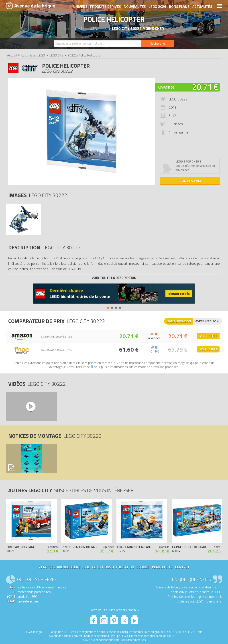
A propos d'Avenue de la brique (64, 567)
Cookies (143, 567)
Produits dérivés (105, 6)
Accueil (12, 55)
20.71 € (205, 87)
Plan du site (162, 567)
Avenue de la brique (31, 6)
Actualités (202, 6)
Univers (80, 6)
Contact (182, 567)
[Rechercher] (157, 44)
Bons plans (179, 6)
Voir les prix (190, 181)
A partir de (166, 87)
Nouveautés (135, 6)
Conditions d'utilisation (113, 567)
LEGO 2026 (157, 6)
